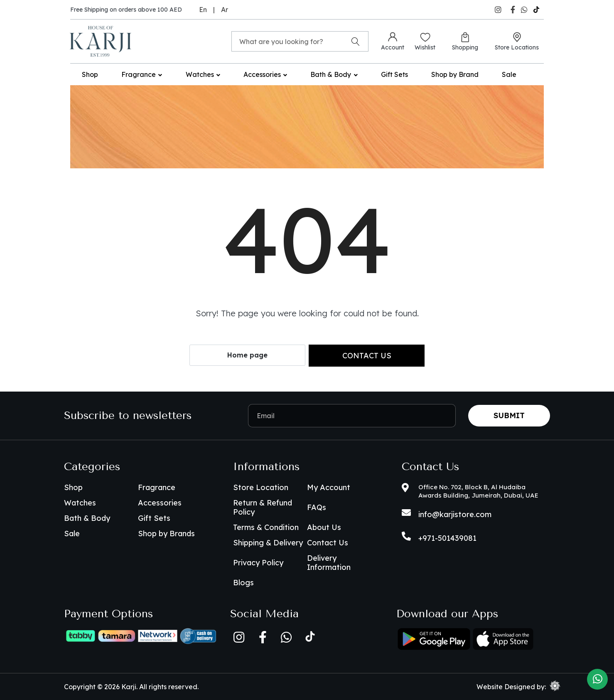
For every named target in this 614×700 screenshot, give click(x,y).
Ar (225, 10)
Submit (509, 415)
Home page (247, 355)
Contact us (367, 356)
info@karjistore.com (455, 514)
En (203, 10)
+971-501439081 (447, 538)
